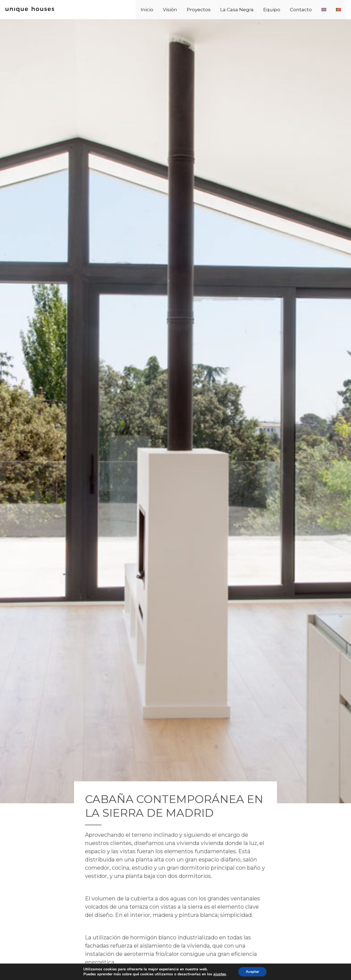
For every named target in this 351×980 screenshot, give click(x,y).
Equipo (286, 10)
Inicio (178, 10)
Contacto (311, 10)
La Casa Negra (255, 10)
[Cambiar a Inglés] (330, 10)
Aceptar (253, 971)
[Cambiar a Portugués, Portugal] (340, 10)
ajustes (219, 974)
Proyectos (221, 10)
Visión (197, 10)
